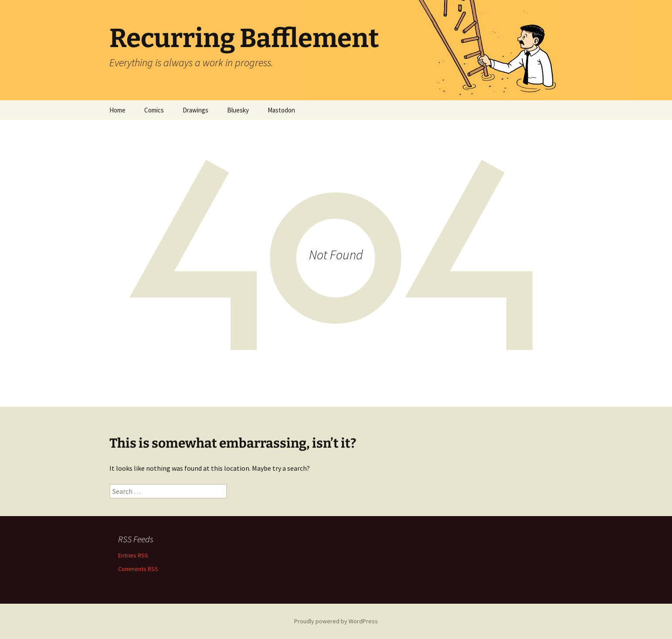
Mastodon (281, 110)
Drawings (195, 110)
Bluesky (238, 110)
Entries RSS (133, 555)
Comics (154, 110)
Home (117, 110)
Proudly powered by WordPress (336, 621)
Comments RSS (138, 569)
